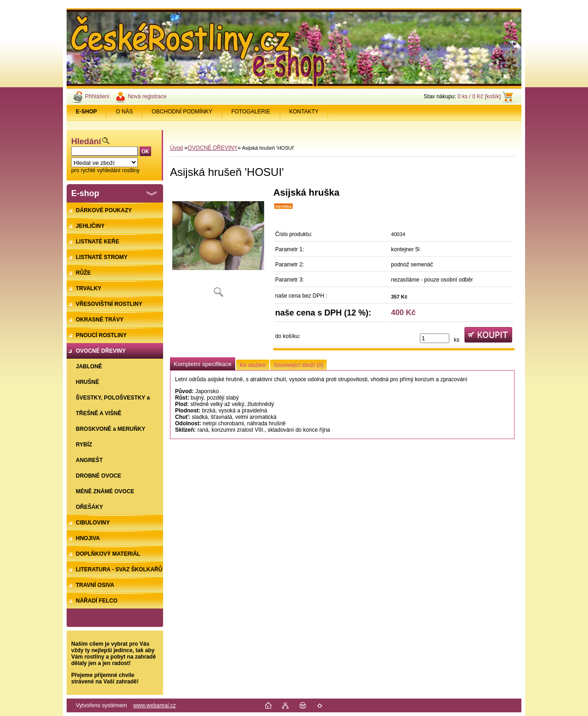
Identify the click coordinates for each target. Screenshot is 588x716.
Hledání (86, 141)
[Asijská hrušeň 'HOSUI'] (218, 245)
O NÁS (124, 112)
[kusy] (435, 338)
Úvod (176, 148)
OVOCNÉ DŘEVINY (212, 148)
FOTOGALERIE (251, 112)
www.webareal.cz (155, 705)
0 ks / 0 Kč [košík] (479, 96)
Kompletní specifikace (203, 364)
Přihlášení (97, 96)
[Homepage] (87, 112)
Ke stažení (253, 365)
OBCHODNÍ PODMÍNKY (182, 112)
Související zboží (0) (299, 365)
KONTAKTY (304, 112)
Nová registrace (147, 96)
